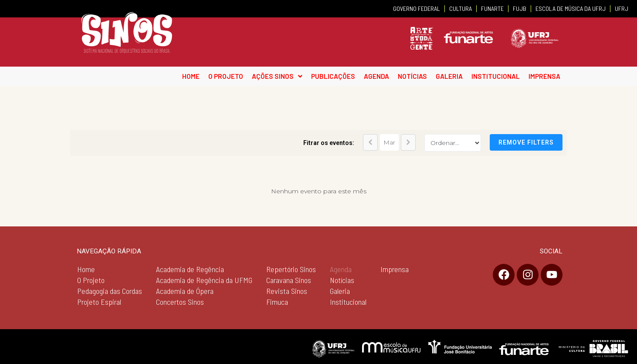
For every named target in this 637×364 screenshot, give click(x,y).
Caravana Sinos (289, 280)
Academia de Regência (190, 269)
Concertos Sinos (180, 302)
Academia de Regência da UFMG (204, 280)
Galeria (340, 291)
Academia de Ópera (185, 291)
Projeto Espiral (99, 302)
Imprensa (395, 269)
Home (86, 269)
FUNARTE (492, 8)
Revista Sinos (287, 291)
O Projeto (91, 280)
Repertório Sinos (291, 269)
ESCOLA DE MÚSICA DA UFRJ (571, 8)
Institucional (348, 302)
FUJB (520, 8)
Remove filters (526, 142)
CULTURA (461, 8)
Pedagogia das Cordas (110, 291)
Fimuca (277, 302)
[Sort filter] (453, 143)
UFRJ (622, 8)
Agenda (341, 269)
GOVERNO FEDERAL (417, 8)
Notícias (342, 280)
